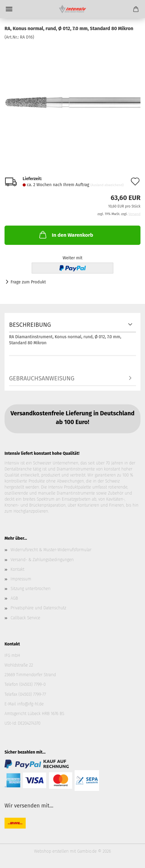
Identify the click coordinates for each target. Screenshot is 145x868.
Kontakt (18, 569)
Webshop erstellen (51, 851)
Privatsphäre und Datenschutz (38, 608)
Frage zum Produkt (28, 282)
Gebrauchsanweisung (42, 378)
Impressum (21, 579)
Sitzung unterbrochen (31, 589)
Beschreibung (30, 325)
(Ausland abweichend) (107, 185)
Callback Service (25, 618)
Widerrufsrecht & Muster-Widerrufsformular (51, 550)
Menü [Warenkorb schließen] (9, 9)
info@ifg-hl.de (31, 704)
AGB (14, 598)
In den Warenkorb (66, 235)
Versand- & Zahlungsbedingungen (42, 560)
